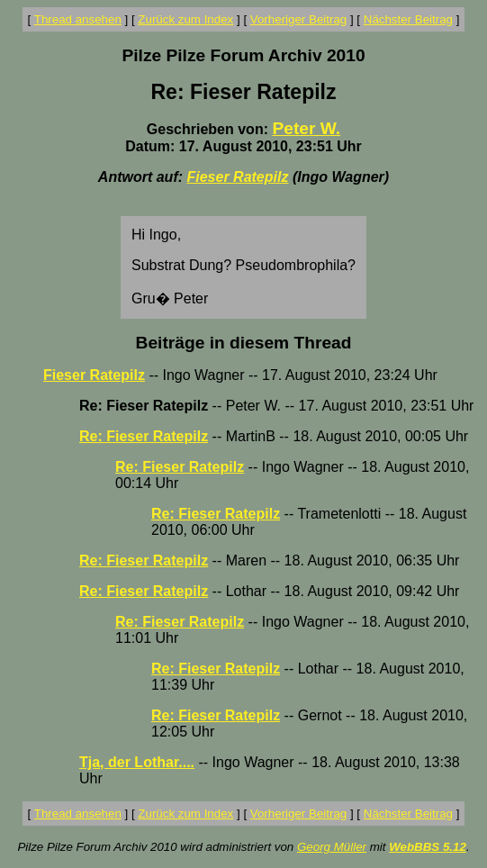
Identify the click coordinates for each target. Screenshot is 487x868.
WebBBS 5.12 (428, 847)
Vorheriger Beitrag (298, 19)
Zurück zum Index (185, 19)
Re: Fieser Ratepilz (144, 436)
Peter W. (306, 128)
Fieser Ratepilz (238, 177)
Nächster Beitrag (408, 19)
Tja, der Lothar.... (137, 762)
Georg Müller (332, 847)
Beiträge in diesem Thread (244, 343)
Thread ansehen (78, 19)
